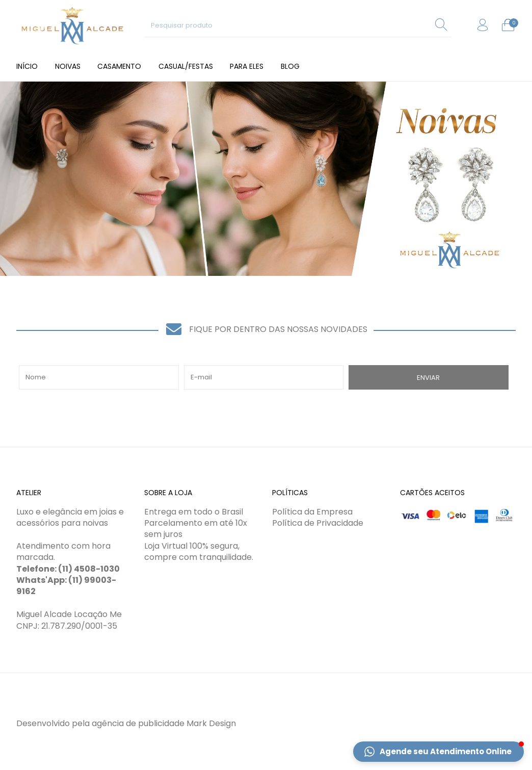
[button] (438, 752)
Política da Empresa (312, 512)
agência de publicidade (138, 723)
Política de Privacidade (318, 523)
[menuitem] (27, 66)
